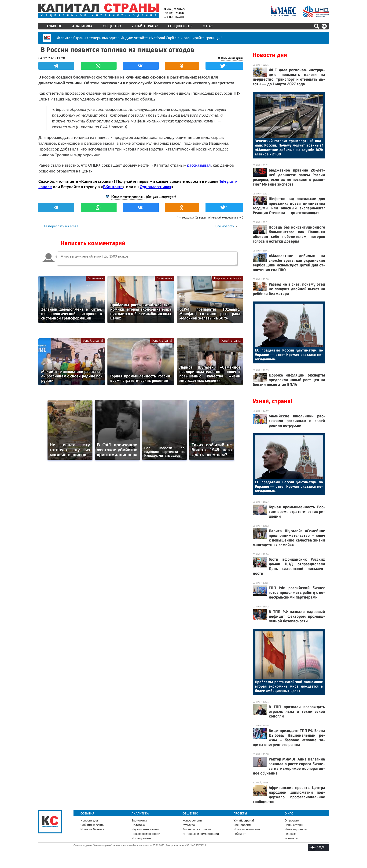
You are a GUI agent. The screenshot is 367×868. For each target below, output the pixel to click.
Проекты (240, 813)
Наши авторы (294, 825)
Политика (138, 825)
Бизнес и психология (197, 829)
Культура (189, 825)
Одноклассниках (156, 186)
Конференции (192, 820)
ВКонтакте (113, 186)
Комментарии (232, 58)
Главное (54, 26)
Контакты (291, 838)
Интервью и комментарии (201, 834)
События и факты (92, 825)
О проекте (292, 820)
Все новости (225, 226)
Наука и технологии (228, 278)
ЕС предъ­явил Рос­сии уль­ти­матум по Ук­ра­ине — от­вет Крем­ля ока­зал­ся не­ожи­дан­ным (289, 355)
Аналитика (82, 26)
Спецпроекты (180, 26)
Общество (112, 26)
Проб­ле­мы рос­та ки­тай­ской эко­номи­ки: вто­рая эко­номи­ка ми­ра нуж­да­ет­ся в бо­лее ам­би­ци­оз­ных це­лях (289, 686)
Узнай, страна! (145, 26)
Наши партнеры (296, 829)
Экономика (95, 278)
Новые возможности (146, 834)
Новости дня (270, 55)
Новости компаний (247, 829)
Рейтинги (240, 834)
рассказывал (199, 165)
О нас (208, 26)
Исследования (141, 838)
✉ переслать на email (61, 226)
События (87, 813)
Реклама (291, 834)
